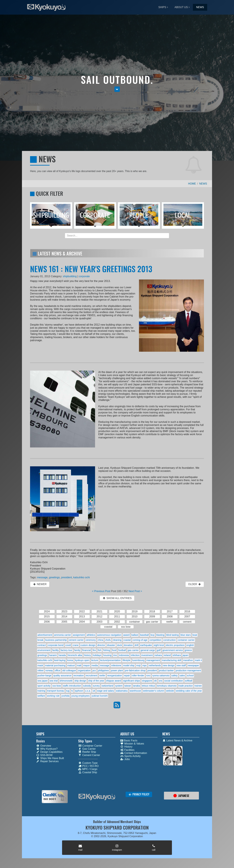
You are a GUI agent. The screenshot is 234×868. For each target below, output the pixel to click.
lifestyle (126, 660)
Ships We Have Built (50, 758)
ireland (167, 655)
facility (56, 650)
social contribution (174, 681)
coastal (127, 640)
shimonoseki (66, 681)
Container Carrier (90, 746)
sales (182, 676)
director (101, 645)
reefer (102, 676)
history (87, 655)
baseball (144, 635)
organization (84, 670)
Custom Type (88, 763)
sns (161, 681)
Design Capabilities (49, 752)
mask (40, 665)
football (122, 650)
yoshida (65, 696)
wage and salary (106, 691)
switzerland (107, 686)
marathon (188, 660)
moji (138, 665)
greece (188, 650)
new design (169, 665)
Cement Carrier (89, 755)
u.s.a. (88, 691)
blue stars (186, 635)
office (58, 670)
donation (128, 645)
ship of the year (96, 681)
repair (127, 676)
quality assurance (62, 676)
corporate (84, 276)
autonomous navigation (109, 635)
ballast (135, 635)
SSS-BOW (44, 755)
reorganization (115, 676)
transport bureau (56, 691)
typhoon (79, 691)
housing (107, 655)
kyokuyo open (82, 660)
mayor (86, 665)
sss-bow (57, 686)
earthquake (146, 645)
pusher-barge (45, 676)
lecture (95, 660)
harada (62, 655)
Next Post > (135, 591)
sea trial (54, 681)
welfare (41, 696)
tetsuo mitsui (148, 686)
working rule (53, 696)
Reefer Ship (87, 752)
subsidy (87, 686)
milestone (116, 665)
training (41, 691)
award (126, 635)
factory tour (66, 650)
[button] (117, 89)
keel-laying (60, 660)
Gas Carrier (87, 749)
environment (44, 650)
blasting (160, 635)
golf (159, 650)
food (114, 650)
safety (175, 676)
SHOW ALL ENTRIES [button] (117, 598)
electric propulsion (175, 645)
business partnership (56, 640)
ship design (80, 681)
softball (188, 681)
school (190, 676)
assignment (79, 635)
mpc (145, 665)
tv (72, 691)
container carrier (186, 640)
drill (136, 645)
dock (119, 645)
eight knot (159, 645)
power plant (117, 670)
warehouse (135, 691)
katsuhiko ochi (81, 577)
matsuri (71, 665)
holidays (97, 655)
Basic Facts (129, 741)
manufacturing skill (172, 660)
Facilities (127, 750)
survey (96, 686)
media (95, 665)
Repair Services (47, 761)
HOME (192, 184)
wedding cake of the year (189, 691)
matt (79, 665)
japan (185, 655)
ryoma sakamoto (161, 676)
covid (68, 645)
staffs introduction (72, 686)
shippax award (114, 681)
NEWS (200, 7)
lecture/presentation (110, 660)
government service (173, 650)
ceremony (91, 640)
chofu (108, 640)
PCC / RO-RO (88, 766)
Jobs (125, 759)
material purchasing (55, 665)
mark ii (198, 660)
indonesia (124, 655)
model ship (129, 665)
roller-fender (138, 676)
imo (115, 655)
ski (156, 681)
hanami (53, 655)
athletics (91, 635)
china (100, 640)
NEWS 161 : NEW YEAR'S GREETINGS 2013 (91, 269)
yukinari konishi (99, 696)
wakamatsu (122, 691)
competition (155, 640)
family (77, 650)
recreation (78, 676)
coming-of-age (140, 640)
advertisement (45, 635)
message (42, 577)
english (190, 645)
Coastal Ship (88, 772)
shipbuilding (70, 276)
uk (94, 691)
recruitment (91, 676)
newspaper (193, 665)
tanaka (137, 686)
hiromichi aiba (75, 655)
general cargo (148, 650)
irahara (158, 655)
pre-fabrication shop (135, 670)
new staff (181, 665)
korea (70, 660)
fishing (107, 650)
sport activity (44, 686)
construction (169, 640)
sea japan (43, 681)
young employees (81, 696)
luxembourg (138, 660)
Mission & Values (132, 744)
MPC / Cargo (88, 769)
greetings (54, 577)
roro (148, 676)
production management (188, 670)
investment (147, 655)
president (66, 577)
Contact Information (134, 753)
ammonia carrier (63, 635)
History (126, 747)
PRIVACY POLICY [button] (139, 794)
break (40, 640)
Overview (44, 746)
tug (68, 691)
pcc (94, 670)
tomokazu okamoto (167, 686)
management (153, 660)
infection (135, 655)
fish (99, 650)
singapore (147, 681)
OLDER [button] (195, 584)
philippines (104, 670)
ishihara (177, 655)
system (119, 686)
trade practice (186, 686)
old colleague (69, 670)
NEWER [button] (40, 584)
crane (76, 645)
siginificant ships (132, 681)
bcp (153, 635)
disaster (111, 645)
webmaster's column (154, 691)
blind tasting (172, 635)
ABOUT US (181, 7)
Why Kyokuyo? (47, 749)
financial (87, 650)
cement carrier (76, 640)
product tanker (166, 670)
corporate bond (56, 645)
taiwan (128, 686)
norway (49, 670)
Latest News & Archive (177, 741)
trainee (198, 686)
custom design (88, 645)
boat (195, 635)
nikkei (41, 670)
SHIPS (162, 7)
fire (94, 650)
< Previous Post (101, 591)
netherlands (155, 665)
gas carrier (133, 650)
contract (42, 645)
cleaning (117, 640)
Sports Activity (130, 756)
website (170, 691)
